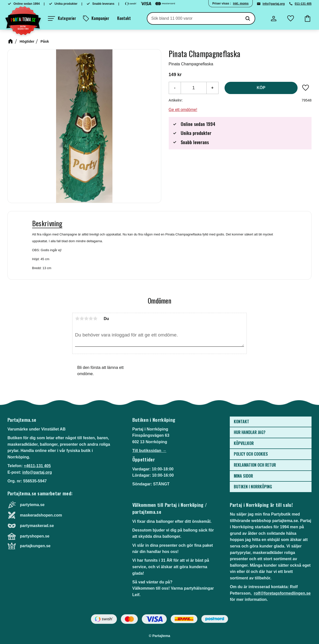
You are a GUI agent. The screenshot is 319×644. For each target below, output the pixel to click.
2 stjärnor (82, 319)
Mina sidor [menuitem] (243, 476)
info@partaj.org (274, 4)
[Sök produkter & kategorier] (194, 18)
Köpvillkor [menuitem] (244, 443)
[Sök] (248, 18)
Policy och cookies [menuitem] (251, 454)
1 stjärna (77, 319)
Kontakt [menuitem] (124, 18)
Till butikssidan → (149, 451)
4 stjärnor (91, 319)
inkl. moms (241, 3)
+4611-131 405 (37, 466)
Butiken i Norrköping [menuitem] (253, 487)
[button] (62, 18)
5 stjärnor (95, 319)
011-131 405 (303, 4)
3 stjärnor (86, 319)
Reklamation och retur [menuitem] (255, 465)
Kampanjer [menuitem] (100, 18)
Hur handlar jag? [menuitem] (250, 432)
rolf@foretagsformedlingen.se (282, 593)
